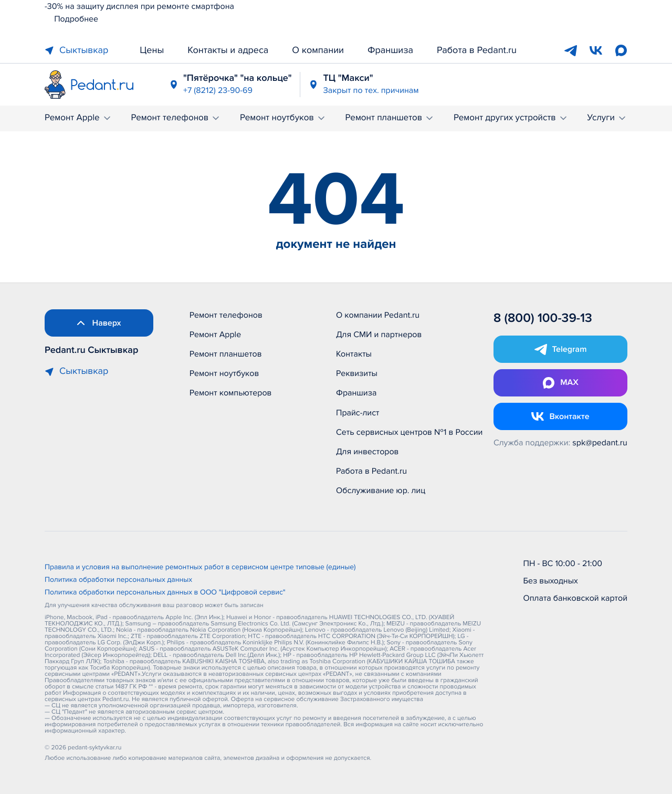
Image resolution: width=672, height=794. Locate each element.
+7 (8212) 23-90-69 (218, 90)
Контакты (354, 354)
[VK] (596, 50)
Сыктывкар (76, 50)
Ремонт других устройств (511, 118)
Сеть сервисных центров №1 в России (409, 432)
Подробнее (71, 19)
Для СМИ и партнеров (379, 335)
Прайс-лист (358, 413)
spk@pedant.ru (600, 443)
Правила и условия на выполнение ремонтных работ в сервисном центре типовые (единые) (200, 568)
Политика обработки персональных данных (118, 580)
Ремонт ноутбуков (283, 118)
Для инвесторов (367, 452)
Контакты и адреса (228, 50)
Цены (152, 50)
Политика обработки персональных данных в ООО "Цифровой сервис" (165, 593)
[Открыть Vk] (560, 416)
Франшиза (390, 50)
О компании (318, 50)
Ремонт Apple (78, 118)
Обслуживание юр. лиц (381, 490)
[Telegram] (571, 50)
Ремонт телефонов (176, 118)
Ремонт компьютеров (231, 393)
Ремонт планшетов (390, 118)
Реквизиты (357, 373)
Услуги (607, 118)
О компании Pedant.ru (378, 315)
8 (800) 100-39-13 (543, 318)
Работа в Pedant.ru (477, 50)
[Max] (621, 50)
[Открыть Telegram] (560, 349)
